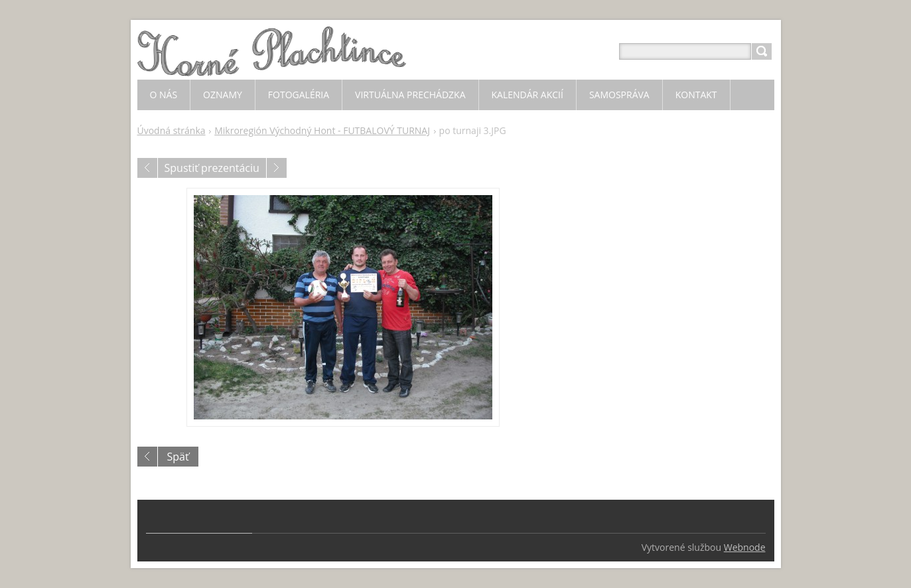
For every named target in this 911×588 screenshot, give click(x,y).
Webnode (745, 547)
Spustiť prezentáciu (212, 168)
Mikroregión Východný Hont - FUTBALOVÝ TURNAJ (322, 130)
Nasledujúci (277, 168)
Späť (178, 457)
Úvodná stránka (172, 130)
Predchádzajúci (147, 168)
